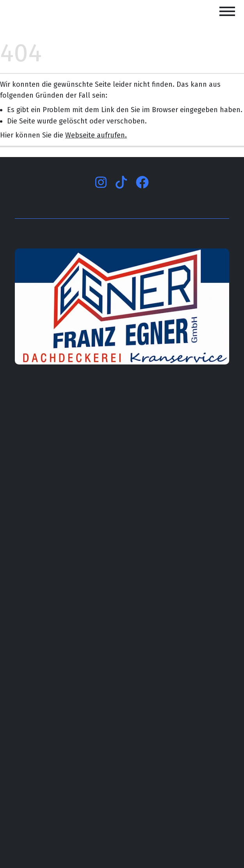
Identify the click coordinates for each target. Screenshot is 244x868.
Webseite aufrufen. (96, 135)
